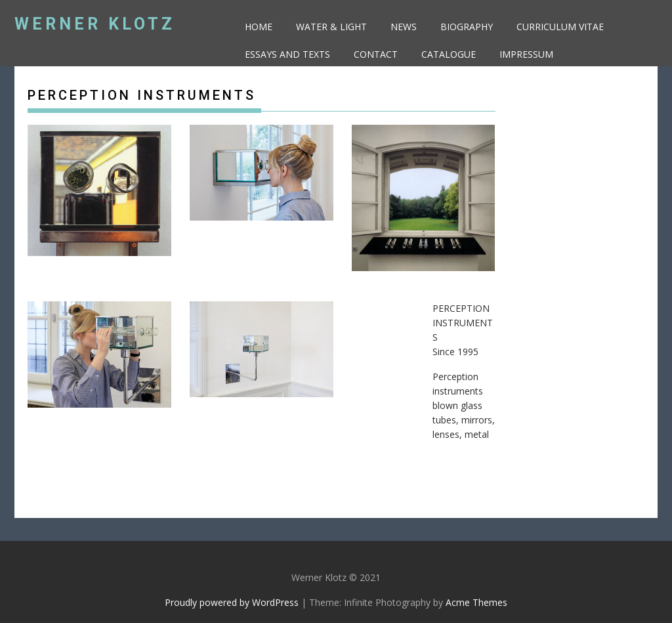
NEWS (404, 27)
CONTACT (376, 54)
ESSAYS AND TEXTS (287, 54)
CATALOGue (449, 54)
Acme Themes (476, 602)
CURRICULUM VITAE (560, 27)
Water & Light (331, 27)
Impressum (526, 54)
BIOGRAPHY (467, 27)
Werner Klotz (95, 24)
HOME (259, 27)
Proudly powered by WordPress (232, 602)
